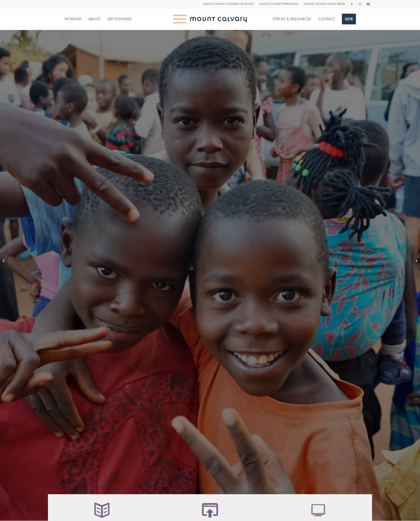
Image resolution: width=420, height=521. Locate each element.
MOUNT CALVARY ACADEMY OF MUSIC (228, 4)
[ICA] (416, 260)
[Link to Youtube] (368, 4)
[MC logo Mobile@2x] (210, 19)
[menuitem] (228, 4)
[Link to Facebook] (352, 4)
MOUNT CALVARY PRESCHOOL (279, 4)
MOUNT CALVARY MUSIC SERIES (324, 4)
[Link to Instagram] (360, 4)
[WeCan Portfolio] (4, 260)
